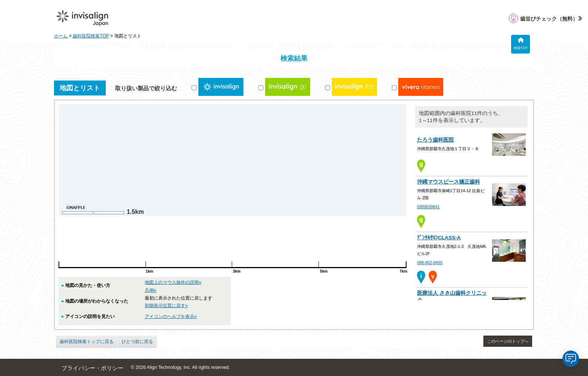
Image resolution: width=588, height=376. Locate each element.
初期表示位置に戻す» (166, 306)
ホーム (61, 36)
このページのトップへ (508, 341)
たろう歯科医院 (435, 140)
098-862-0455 (430, 263)
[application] (571, 359)
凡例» (151, 290)
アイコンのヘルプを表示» (171, 316)
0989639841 (428, 207)
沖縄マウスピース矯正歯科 (448, 182)
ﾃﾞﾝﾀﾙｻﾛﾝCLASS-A (439, 238)
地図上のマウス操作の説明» (173, 282)
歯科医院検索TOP (91, 36)
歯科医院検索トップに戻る (87, 342)
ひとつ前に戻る (137, 342)
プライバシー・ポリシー (92, 368)
